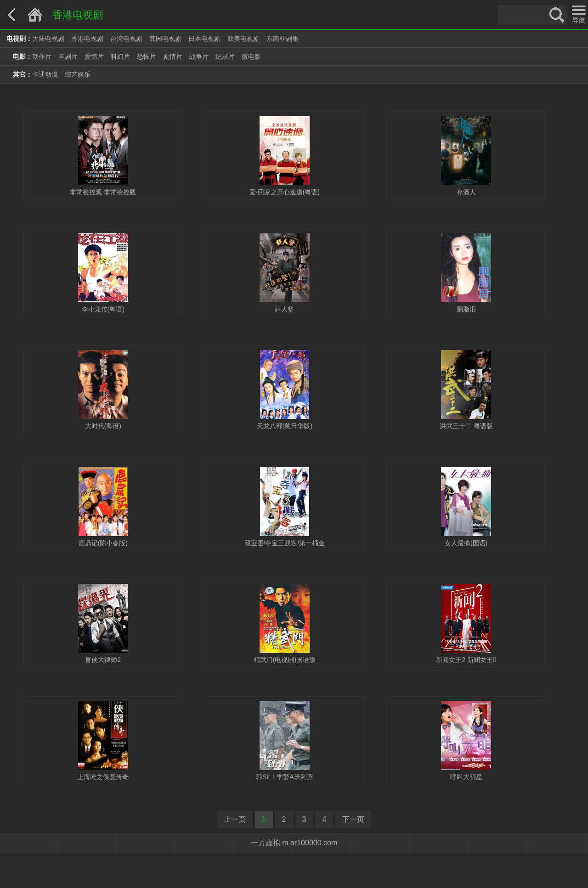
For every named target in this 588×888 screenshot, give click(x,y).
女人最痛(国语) (466, 543)
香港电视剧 (87, 39)
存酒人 (466, 192)
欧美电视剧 (243, 39)
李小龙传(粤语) (103, 309)
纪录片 (225, 57)
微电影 (251, 57)
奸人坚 (284, 309)
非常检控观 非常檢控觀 (103, 192)
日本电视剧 (204, 39)
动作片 (42, 57)
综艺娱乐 (78, 74)
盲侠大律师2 (103, 660)
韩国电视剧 (165, 39)
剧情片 (173, 57)
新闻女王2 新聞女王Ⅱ (466, 660)
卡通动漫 (45, 74)
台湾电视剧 (126, 39)
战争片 (199, 57)
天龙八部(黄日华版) (285, 426)
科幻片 (120, 57)
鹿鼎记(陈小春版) (103, 543)
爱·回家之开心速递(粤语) (285, 192)
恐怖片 (147, 57)
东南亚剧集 (283, 39)
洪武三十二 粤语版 (466, 426)
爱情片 (94, 57)
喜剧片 (68, 57)
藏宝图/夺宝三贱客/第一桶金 (285, 543)
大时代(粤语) (103, 426)
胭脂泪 (466, 309)
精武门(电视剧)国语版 (285, 660)
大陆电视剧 (48, 39)
